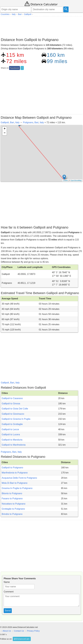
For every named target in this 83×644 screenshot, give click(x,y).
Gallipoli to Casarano (12, 398)
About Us (7, 631)
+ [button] (5, 129)
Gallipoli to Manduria (12, 440)
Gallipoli (5, 122)
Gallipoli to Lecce (10, 429)
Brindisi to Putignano (12, 514)
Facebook (14, 68)
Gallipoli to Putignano (12, 468)
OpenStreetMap (76, 180)
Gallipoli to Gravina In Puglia (16, 419)
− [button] (5, 133)
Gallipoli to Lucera (11, 434)
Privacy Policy (33, 631)
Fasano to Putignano (12, 499)
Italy (17, 122)
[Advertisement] (41, 26)
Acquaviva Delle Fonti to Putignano (19, 478)
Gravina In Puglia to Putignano (17, 488)
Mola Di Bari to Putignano (15, 483)
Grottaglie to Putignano (13, 509)
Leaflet (65, 180)
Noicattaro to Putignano (14, 504)
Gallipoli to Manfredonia (14, 445)
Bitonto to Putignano (12, 493)
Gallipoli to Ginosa (11, 404)
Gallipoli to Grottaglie (12, 424)
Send (8, 611)
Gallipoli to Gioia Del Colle (15, 409)
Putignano (28, 122)
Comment (9, 592)
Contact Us (19, 631)
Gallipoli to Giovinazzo (13, 414)
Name (7, 582)
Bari (12, 122)
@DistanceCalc (22, 639)
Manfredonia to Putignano (15, 473)
